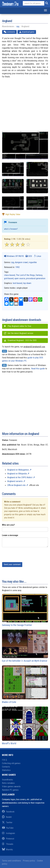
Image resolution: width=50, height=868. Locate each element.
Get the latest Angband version (18, 333)
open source (20, 278)
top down (27, 283)
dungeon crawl (21, 262)
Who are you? (8, 525)
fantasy (39, 275)
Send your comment (12, 564)
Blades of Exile (25, 684)
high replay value (11, 214)
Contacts (6, 767)
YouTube (8, 828)
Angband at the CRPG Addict (20, 477)
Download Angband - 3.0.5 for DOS (20, 340)
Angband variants (15, 481)
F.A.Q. (5, 760)
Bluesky (7, 849)
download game (27, 32)
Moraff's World (25, 726)
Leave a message (10, 535)
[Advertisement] (25, 106)
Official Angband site (16, 485)
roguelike (33, 262)
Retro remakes (8, 783)
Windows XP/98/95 (14, 256)
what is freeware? (11, 229)
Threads (8, 844)
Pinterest (8, 839)
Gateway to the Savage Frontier (25, 610)
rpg (18, 26)
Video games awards (11, 786)
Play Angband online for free (17, 326)
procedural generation (36, 278)
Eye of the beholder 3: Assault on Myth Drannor (25, 646)
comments (9, 32)
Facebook (8, 812)
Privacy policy (29, 861)
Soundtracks (7, 780)
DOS (29, 256)
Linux (37, 256)
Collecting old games (11, 763)
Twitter (7, 822)
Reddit (7, 817)
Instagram (8, 833)
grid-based (9, 278)
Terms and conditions (11, 861)
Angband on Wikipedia (17, 474)
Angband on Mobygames (18, 470)
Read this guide (38, 368)
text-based (17, 283)
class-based (10, 275)
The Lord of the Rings (25, 275)
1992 (17, 267)
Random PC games (10, 790)
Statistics (6, 770)
